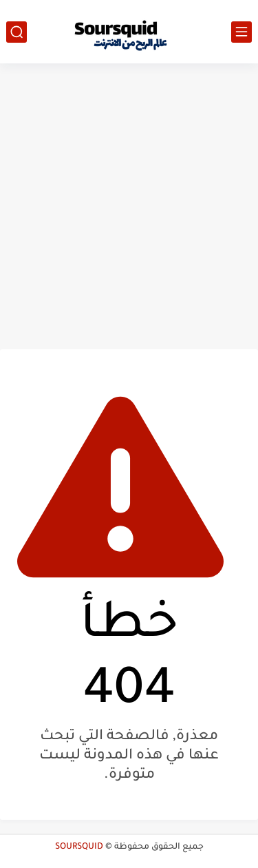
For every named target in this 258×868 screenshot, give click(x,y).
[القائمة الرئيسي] (241, 32)
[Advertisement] (129, 206)
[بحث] (17, 32)
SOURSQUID (79, 847)
